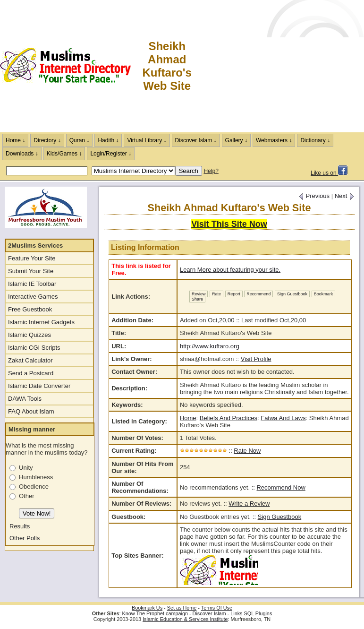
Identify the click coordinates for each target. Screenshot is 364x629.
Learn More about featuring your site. (230, 270)
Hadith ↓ (108, 140)
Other (27, 496)
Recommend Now (281, 487)
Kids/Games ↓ (64, 154)
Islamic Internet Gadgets (41, 322)
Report (234, 294)
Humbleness (36, 477)
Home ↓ (15, 140)
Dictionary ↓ (315, 140)
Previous (314, 196)
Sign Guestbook (292, 294)
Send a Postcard (31, 373)
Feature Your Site (32, 258)
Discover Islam (209, 613)
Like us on (329, 173)
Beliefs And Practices (229, 418)
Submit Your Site (31, 271)
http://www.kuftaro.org (210, 346)
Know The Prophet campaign (155, 613)
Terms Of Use (217, 608)
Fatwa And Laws (283, 418)
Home (188, 418)
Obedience (34, 487)
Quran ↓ (80, 140)
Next (345, 196)
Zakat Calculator (30, 360)
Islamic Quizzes (30, 335)
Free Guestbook (30, 309)
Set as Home (182, 608)
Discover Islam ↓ (196, 140)
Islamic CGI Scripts (34, 348)
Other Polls (25, 538)
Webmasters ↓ (274, 140)
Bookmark (324, 294)
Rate (216, 294)
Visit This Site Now (229, 224)
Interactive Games (33, 297)
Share (197, 299)
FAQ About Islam (31, 411)
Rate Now (247, 451)
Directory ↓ (47, 140)
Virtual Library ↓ (147, 140)
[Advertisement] (278, 66)
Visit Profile (256, 359)
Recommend (258, 294)
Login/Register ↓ (111, 154)
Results (20, 526)
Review (199, 294)
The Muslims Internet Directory (71, 66)
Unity (26, 468)
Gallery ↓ (236, 140)
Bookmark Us (147, 608)
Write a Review (249, 504)
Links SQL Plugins (251, 613)
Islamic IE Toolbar (32, 284)
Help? (211, 171)
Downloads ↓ (22, 154)
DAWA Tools (25, 399)
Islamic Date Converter (39, 386)
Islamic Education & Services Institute (185, 619)
